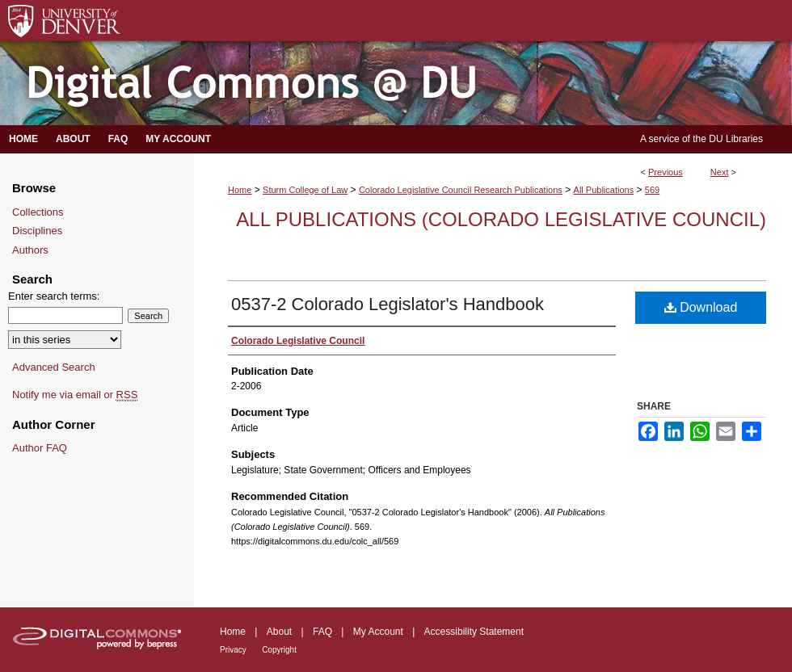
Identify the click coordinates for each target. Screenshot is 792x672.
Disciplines (37, 231)
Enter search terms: (54, 296)
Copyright (279, 650)
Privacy (233, 650)
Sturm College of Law (305, 190)
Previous (666, 172)
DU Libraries (736, 139)
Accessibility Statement (474, 632)
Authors (30, 250)
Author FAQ (40, 448)
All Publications (604, 190)
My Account (378, 632)
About (279, 632)
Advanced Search (54, 367)
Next (720, 172)
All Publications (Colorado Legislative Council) (501, 219)
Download (701, 307)
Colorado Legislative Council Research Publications (461, 190)
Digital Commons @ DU (396, 84)
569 (652, 190)
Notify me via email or (75, 395)
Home (240, 190)
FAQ (322, 632)
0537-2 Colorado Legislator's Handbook (388, 304)
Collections (38, 212)
